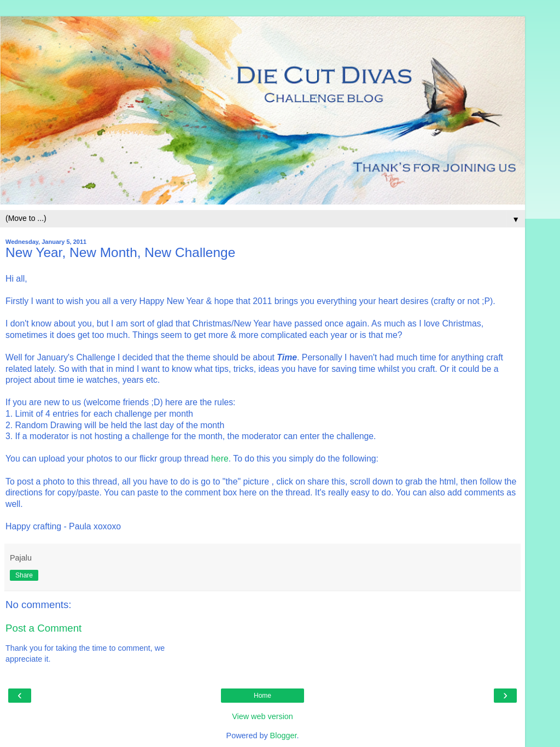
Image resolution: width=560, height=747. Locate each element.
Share (24, 575)
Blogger (284, 736)
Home (262, 696)
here (220, 459)
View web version (262, 716)
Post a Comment (43, 628)
